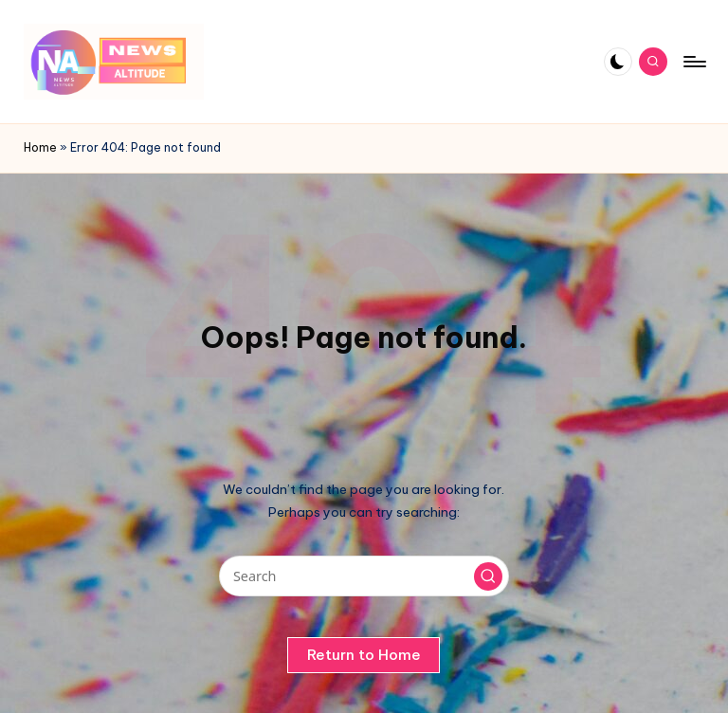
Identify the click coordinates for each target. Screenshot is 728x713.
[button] (488, 576)
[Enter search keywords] (364, 576)
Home (40, 147)
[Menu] (693, 62)
